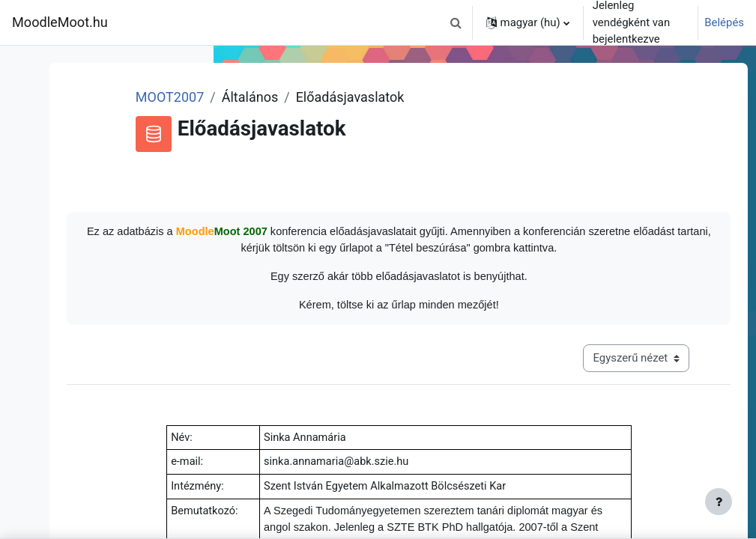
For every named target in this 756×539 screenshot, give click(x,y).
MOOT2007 (325, 97)
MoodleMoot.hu (60, 22)
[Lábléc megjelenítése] (719, 502)
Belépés (724, 22)
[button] (456, 22)
